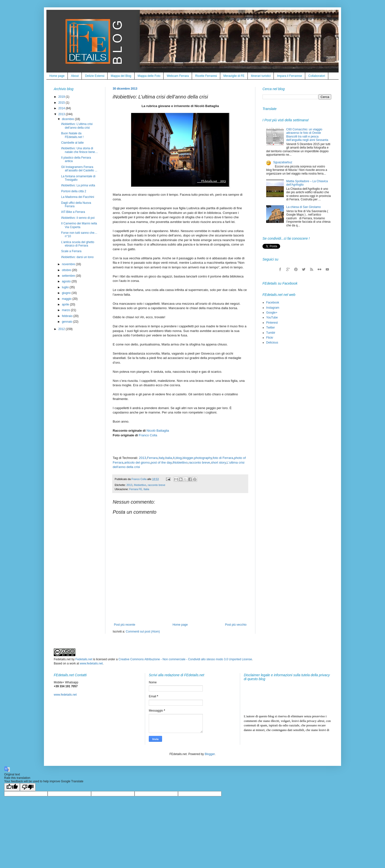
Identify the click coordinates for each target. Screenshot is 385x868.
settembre (69, 276)
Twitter (270, 328)
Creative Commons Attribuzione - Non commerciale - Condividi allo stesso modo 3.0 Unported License (185, 659)
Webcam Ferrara (178, 76)
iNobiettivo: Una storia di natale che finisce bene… (80, 150)
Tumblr (271, 333)
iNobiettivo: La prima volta (78, 185)
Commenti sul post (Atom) (143, 632)
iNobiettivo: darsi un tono (77, 257)
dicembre (68, 119)
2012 (62, 329)
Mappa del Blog (121, 76)
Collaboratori (317, 76)
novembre (69, 264)
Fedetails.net (84, 659)
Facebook (273, 303)
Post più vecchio (236, 625)
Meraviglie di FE (234, 76)
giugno (67, 293)
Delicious (272, 343)
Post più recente (125, 625)
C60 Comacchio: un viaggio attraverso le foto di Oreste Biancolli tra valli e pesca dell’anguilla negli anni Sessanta (307, 135)
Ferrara (152, 458)
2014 (62, 108)
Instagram (273, 308)
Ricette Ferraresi (206, 76)
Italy (161, 458)
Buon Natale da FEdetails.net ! (72, 135)
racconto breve (199, 462)
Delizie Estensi (95, 76)
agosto (67, 281)
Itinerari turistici (261, 76)
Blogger (210, 754)
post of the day (161, 462)
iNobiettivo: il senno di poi (78, 218)
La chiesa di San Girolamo (304, 207)
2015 (62, 103)
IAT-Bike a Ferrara (73, 212)
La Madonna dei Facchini (78, 197)
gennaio (68, 322)
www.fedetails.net (91, 663)
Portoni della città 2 (74, 191)
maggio (67, 299)
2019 (62, 97)
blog (179, 458)
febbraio (68, 316)
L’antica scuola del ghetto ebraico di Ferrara (78, 244)
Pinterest (272, 323)
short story (218, 462)
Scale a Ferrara (71, 251)
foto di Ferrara (223, 458)
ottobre (67, 270)
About (75, 76)
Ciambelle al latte (72, 143)
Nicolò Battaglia (158, 431)
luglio (66, 287)
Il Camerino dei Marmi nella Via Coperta (79, 225)
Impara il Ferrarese (289, 76)
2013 (143, 458)
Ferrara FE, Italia (139, 489)
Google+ (272, 313)
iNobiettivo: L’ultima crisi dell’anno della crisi (77, 126)
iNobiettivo (180, 462)
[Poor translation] (28, 787)
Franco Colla (148, 435)
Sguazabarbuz (283, 162)
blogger (188, 458)
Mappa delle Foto (149, 76)
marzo (66, 310)
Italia (169, 458)
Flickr (270, 338)
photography (203, 458)
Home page (57, 76)
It (174, 458)
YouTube (272, 317)
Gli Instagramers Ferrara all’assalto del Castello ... (79, 169)
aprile (66, 304)
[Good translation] (12, 787)
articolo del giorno (137, 462)
